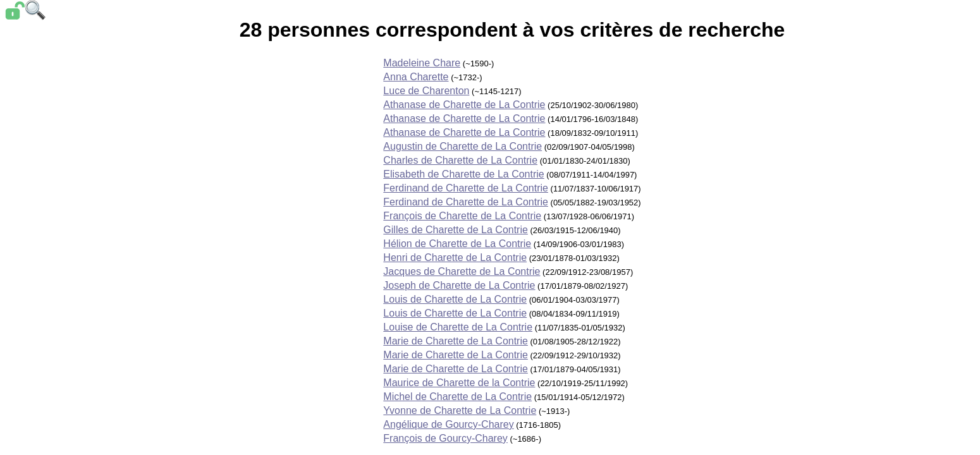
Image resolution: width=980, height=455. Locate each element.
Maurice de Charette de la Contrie (459, 383)
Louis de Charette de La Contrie (455, 299)
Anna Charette (416, 77)
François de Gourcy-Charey (445, 438)
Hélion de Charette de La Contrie (457, 244)
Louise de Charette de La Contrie (458, 327)
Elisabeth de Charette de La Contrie (463, 174)
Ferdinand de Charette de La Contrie (466, 188)
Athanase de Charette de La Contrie (464, 105)
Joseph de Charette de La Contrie (459, 285)
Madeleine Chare (422, 63)
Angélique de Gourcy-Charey (448, 424)
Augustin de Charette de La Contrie (462, 146)
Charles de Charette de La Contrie (460, 160)
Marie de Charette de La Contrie (456, 341)
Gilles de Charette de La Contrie (456, 230)
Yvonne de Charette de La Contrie (460, 410)
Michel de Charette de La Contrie (457, 397)
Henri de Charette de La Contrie (455, 258)
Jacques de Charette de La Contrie (462, 271)
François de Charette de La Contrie (462, 216)
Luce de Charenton (426, 91)
